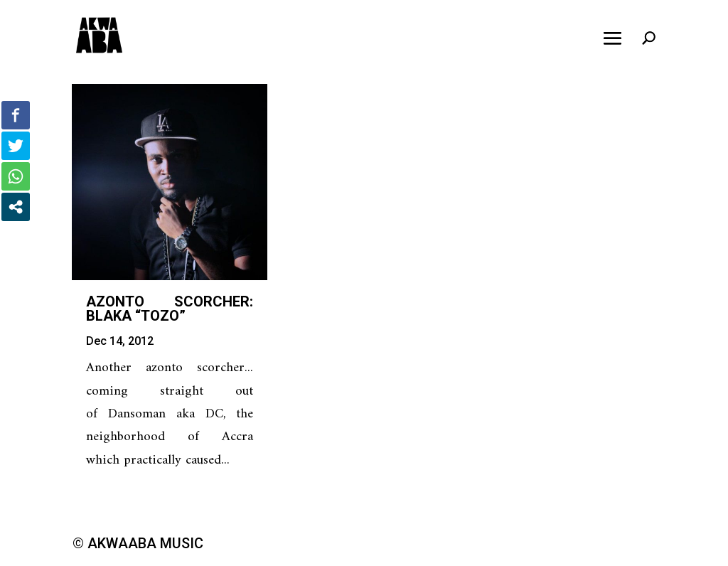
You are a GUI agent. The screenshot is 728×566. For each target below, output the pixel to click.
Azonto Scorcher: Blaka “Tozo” (170, 309)
